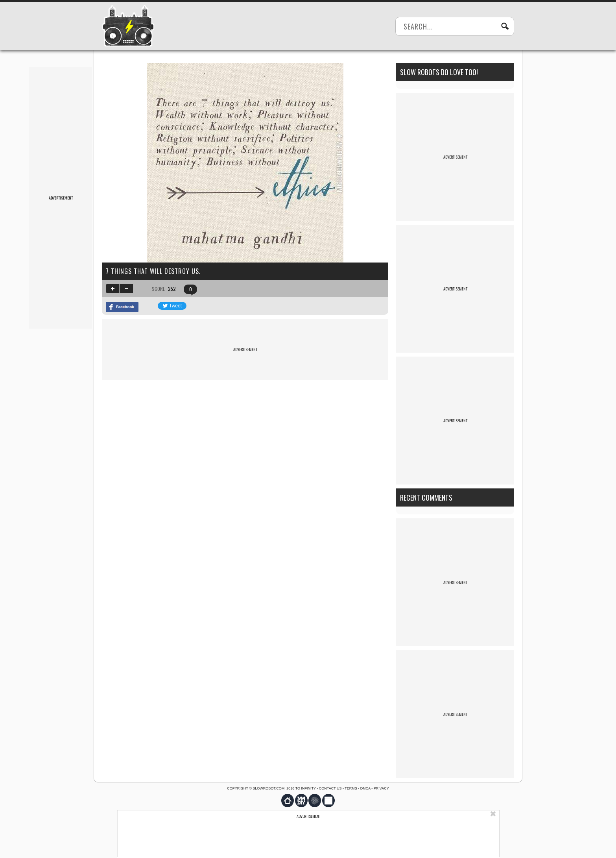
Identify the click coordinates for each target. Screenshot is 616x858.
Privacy (381, 788)
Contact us (330, 788)
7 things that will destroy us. (153, 271)
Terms (351, 788)
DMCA (365, 788)
